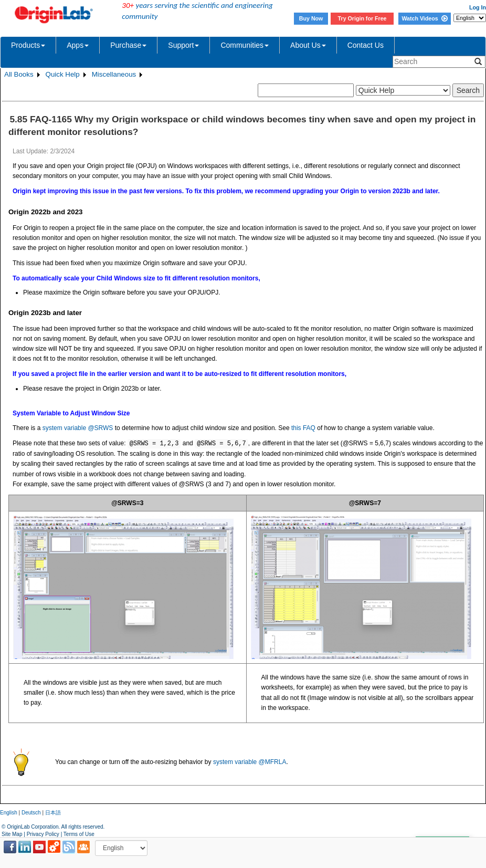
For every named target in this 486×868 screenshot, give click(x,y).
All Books (19, 74)
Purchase (128, 45)
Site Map (12, 834)
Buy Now (311, 18)
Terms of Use (79, 834)
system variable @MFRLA (250, 762)
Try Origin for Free (362, 18)
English (9, 813)
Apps (78, 45)
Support (183, 45)
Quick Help (63, 74)
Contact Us (366, 45)
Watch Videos (424, 18)
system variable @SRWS (78, 428)
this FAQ (303, 428)
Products (28, 45)
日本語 (53, 813)
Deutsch (31, 813)
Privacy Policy (43, 834)
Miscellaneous (114, 74)
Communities (245, 45)
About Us (308, 45)
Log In (478, 7)
